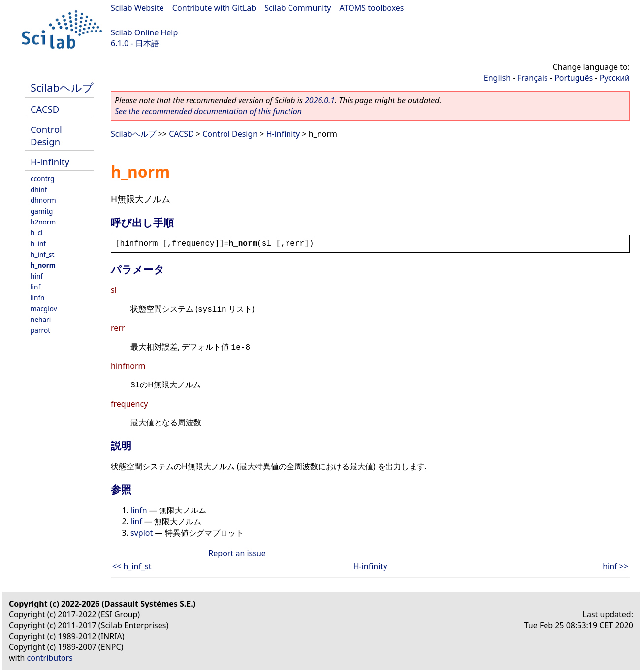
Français (533, 78)
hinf (37, 276)
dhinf (39, 189)
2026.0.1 (320, 100)
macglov (44, 308)
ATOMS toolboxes (372, 8)
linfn (38, 298)
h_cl (36, 233)
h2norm (43, 222)
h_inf (38, 243)
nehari (41, 319)
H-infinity (50, 162)
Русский (615, 78)
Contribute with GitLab (214, 8)
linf (35, 287)
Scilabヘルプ (62, 87)
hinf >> (615, 566)
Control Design (46, 135)
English (497, 78)
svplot (142, 533)
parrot (40, 330)
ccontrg (42, 178)
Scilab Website (137, 8)
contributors (50, 658)
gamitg (42, 211)
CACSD (45, 109)
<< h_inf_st (132, 566)
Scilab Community (298, 8)
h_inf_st (42, 254)
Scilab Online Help (144, 32)
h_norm (43, 265)
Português (574, 78)
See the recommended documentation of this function (208, 111)
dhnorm (43, 200)
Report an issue (237, 553)
